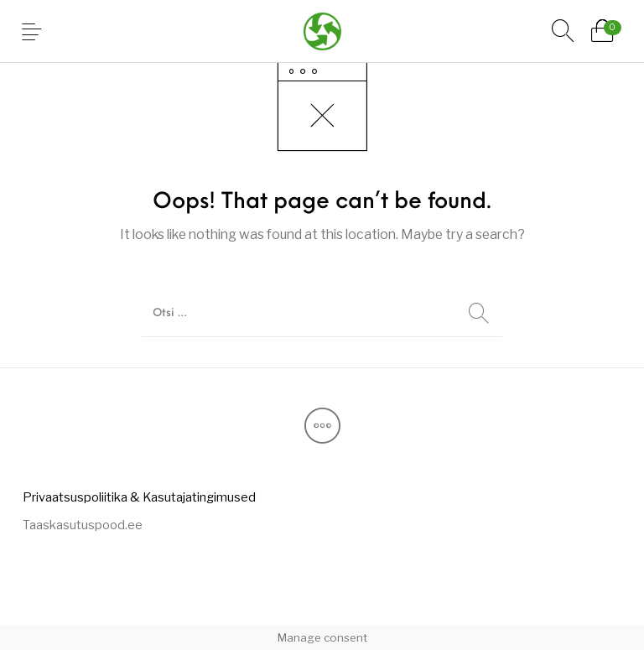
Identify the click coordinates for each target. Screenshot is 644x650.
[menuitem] (139, 497)
